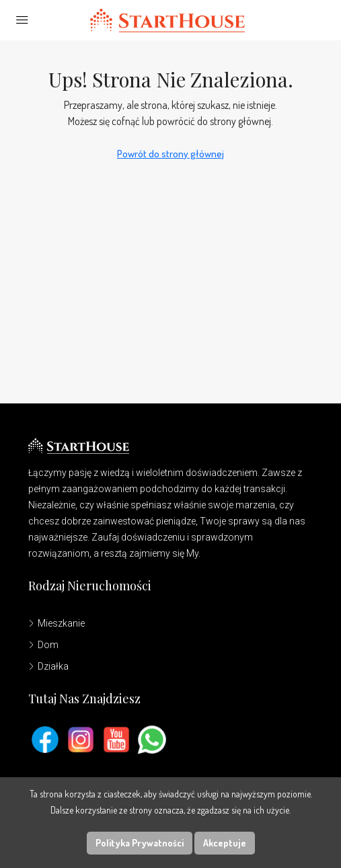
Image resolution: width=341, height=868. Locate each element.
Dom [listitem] (43, 645)
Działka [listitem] (48, 666)
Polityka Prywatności (140, 843)
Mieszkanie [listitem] (56, 623)
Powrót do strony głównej (170, 154)
